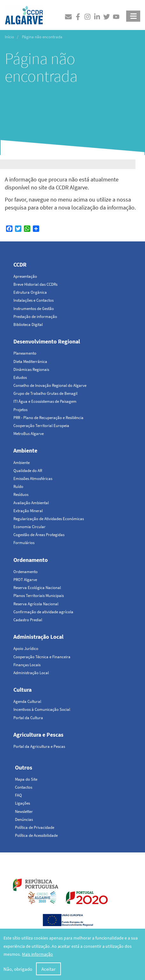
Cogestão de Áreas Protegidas (39, 535)
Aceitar (48, 971)
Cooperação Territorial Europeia (41, 426)
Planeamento (25, 353)
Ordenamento (31, 560)
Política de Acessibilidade (36, 835)
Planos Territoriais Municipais (39, 596)
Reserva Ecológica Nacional (37, 588)
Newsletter (24, 811)
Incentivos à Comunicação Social (42, 709)
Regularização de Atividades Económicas (49, 519)
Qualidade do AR (28, 471)
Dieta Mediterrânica (30, 361)
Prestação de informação (35, 317)
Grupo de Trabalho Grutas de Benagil (45, 393)
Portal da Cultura (28, 718)
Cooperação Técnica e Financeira (42, 657)
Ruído (18, 486)
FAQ (18, 795)
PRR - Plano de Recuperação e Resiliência (48, 418)
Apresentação (25, 276)
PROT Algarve (25, 580)
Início (9, 37)
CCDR (20, 265)
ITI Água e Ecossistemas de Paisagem (45, 401)
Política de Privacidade (35, 827)
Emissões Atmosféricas (33, 479)
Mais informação (37, 956)
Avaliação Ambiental (31, 503)
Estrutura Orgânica (30, 292)
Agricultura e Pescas (38, 735)
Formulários (24, 543)
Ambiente (25, 450)
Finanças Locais (27, 665)
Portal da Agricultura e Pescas (39, 746)
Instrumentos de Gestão (34, 309)
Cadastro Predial (28, 620)
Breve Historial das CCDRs (35, 284)
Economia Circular (29, 527)
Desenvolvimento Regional (47, 341)
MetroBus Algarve (29, 434)
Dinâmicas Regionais (31, 369)
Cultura (22, 690)
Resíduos (21, 494)
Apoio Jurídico (26, 648)
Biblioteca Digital (28, 324)
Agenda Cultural (27, 701)
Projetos (20, 410)
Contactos (24, 787)
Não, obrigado (18, 971)
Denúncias (24, 819)
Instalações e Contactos (33, 300)
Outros (24, 767)
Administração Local (38, 637)
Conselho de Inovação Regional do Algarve (50, 385)
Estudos (20, 377)
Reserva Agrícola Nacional (36, 604)
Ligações (22, 803)
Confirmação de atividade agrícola (43, 612)
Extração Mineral (28, 511)
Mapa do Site (26, 779)
